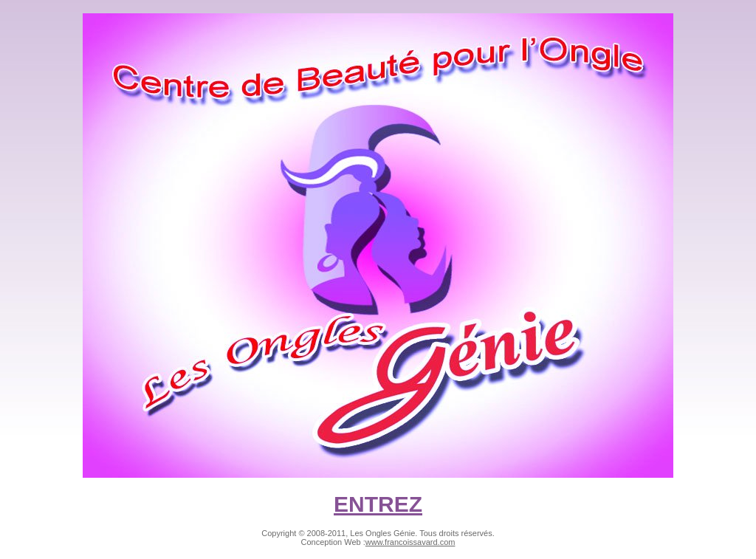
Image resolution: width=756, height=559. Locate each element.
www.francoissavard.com (410, 542)
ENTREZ (378, 504)
